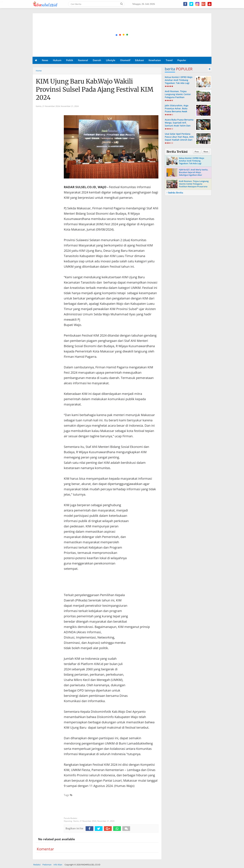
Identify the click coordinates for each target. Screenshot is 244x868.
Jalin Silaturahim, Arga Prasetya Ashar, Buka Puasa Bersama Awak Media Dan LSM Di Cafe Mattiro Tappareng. (177, 111)
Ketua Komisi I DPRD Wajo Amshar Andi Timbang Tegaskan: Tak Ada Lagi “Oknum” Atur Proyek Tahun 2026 (179, 83)
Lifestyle (111, 60)
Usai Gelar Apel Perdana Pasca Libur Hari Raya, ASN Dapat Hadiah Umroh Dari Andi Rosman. (179, 138)
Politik (70, 60)
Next (206, 152)
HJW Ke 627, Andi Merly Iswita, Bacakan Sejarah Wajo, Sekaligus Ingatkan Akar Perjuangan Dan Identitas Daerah (194, 175)
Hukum (57, 60)
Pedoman (47, 865)
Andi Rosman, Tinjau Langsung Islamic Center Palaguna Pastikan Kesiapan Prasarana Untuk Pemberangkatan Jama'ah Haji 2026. (179, 99)
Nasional (83, 60)
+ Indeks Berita (175, 193)
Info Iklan (58, 865)
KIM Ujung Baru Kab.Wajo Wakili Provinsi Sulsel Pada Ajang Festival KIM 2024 (95, 89)
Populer (182, 60)
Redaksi (37, 865)
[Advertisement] (122, 35)
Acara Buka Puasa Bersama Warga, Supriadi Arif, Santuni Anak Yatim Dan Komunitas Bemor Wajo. (179, 124)
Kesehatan (155, 60)
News (45, 60)
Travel (169, 60)
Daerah (97, 60)
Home (39, 71)
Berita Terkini (177, 152)
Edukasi (139, 60)
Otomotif (125, 60)
